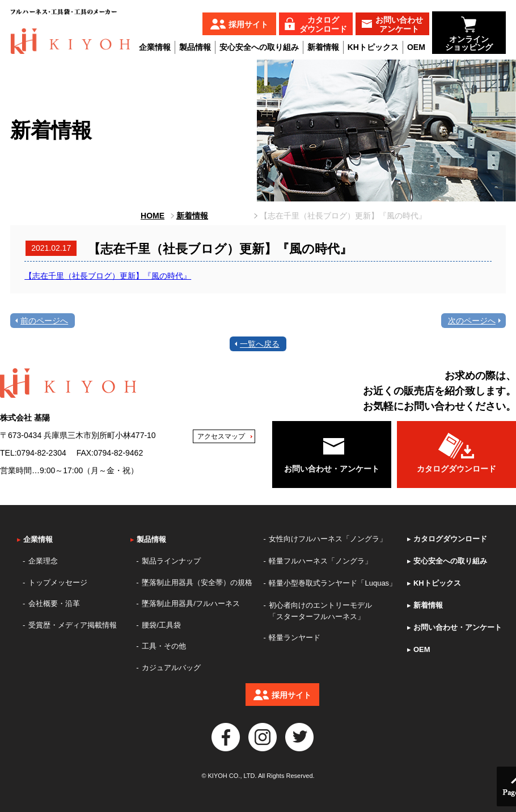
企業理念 (43, 561)
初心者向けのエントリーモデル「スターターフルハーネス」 (320, 611)
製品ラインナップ (171, 561)
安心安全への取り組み (259, 47)
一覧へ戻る (260, 344)
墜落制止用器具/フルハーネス (191, 603)
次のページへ (472, 321)
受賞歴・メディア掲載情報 (73, 625)
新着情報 (323, 47)
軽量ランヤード (295, 638)
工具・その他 (164, 646)
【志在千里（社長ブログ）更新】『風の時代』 (108, 276)
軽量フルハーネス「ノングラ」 (320, 561)
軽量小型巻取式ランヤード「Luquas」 (333, 583)
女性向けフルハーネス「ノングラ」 (328, 539)
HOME (153, 216)
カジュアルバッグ (171, 668)
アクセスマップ (221, 436)
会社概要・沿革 (54, 603)
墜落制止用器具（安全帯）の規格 (197, 582)
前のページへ (44, 321)
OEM (416, 47)
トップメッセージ (58, 582)
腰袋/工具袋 (161, 625)
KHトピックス (373, 47)
